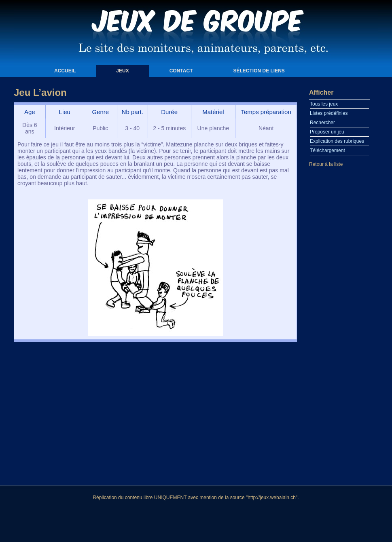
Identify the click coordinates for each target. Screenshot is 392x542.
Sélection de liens (259, 71)
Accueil (65, 71)
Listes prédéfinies (329, 113)
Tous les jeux (324, 104)
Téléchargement (327, 150)
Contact (181, 71)
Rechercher (322, 123)
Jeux (122, 71)
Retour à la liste (326, 164)
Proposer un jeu (327, 132)
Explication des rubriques (337, 141)
